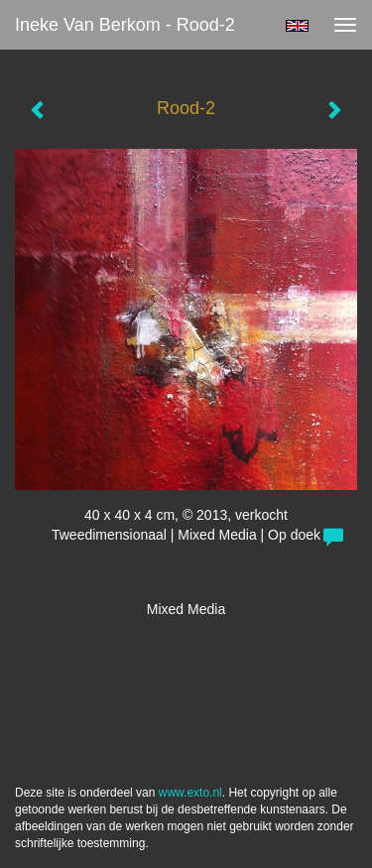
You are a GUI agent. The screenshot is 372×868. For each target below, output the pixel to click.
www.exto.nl (190, 793)
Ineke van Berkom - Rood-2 (125, 25)
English (297, 26)
